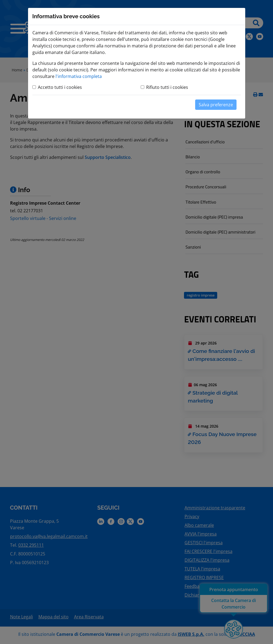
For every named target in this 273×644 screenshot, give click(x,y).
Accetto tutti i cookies (60, 87)
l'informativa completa (79, 76)
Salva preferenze (216, 105)
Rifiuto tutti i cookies (167, 87)
